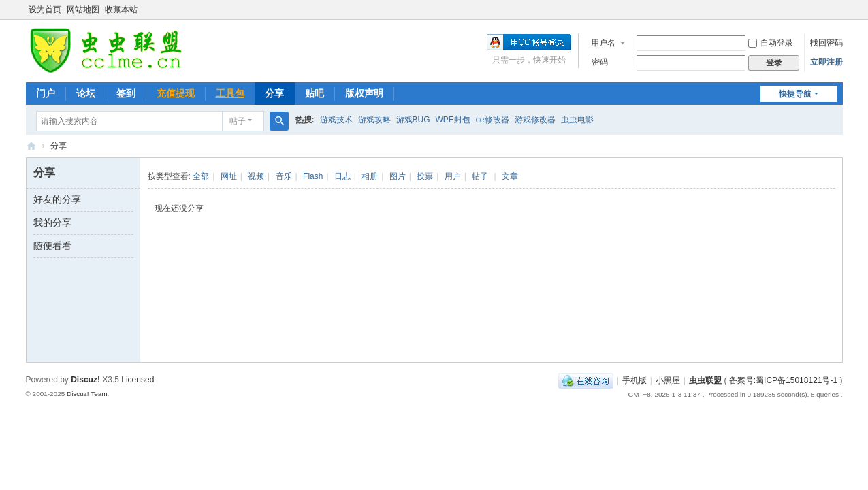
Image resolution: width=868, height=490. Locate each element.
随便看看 (52, 246)
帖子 (238, 121)
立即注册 (826, 62)
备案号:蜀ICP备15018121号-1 (783, 380)
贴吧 (315, 93)
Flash (313, 176)
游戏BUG (413, 120)
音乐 (284, 176)
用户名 (603, 43)
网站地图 (83, 10)
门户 (46, 93)
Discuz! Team (87, 394)
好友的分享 (57, 199)
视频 (256, 176)
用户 (453, 176)
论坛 (86, 93)
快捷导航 (795, 94)
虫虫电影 (577, 120)
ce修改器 (493, 120)
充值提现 (176, 93)
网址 (229, 176)
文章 (510, 176)
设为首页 (45, 10)
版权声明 (364, 93)
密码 (600, 62)
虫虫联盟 (31, 146)
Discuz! (85, 380)
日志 (342, 176)
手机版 (634, 380)
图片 (398, 176)
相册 (370, 176)
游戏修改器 (535, 120)
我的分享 (52, 223)
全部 (201, 176)
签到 (126, 93)
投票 (425, 176)
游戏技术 (336, 120)
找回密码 (826, 43)
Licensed (138, 380)
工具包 (230, 93)
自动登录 (771, 43)
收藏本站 (121, 10)
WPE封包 (453, 120)
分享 (274, 93)
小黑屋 (668, 380)
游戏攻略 (374, 120)
